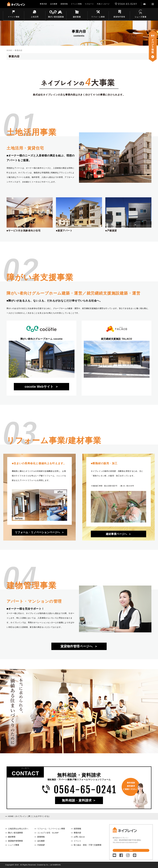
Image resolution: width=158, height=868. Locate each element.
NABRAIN (57, 865)
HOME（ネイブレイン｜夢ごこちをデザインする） (29, 816)
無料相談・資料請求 (77, 800)
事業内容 (43, 4)
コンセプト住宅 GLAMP (48, 833)
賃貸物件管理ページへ (77, 646)
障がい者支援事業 (15, 833)
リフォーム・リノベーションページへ (37, 532)
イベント (77, 841)
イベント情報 (76, 4)
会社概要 (54, 4)
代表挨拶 (41, 845)
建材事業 (12, 837)
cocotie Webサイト (39, 387)
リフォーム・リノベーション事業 (51, 829)
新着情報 (64, 4)
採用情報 (77, 829)
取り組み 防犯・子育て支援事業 (88, 845)
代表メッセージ (103, 4)
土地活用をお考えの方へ (18, 829)
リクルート (89, 4)
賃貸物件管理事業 (15, 841)
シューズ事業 (14, 845)
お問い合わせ (79, 837)
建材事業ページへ (117, 534)
